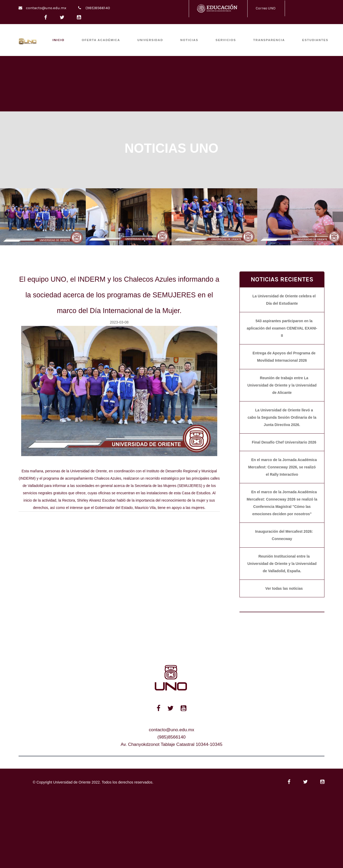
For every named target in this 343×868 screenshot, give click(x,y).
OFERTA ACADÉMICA (101, 40)
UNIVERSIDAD (150, 40)
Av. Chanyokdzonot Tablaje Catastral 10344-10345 (171, 744)
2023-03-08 (119, 322)
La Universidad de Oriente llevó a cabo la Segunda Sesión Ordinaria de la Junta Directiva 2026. (282, 417)
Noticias (189, 40)
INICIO (59, 40)
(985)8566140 (98, 8)
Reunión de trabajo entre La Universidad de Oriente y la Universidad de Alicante (282, 385)
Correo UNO (266, 8)
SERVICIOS (226, 40)
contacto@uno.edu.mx (46, 8)
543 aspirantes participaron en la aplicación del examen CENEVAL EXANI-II (282, 328)
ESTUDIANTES (315, 40)
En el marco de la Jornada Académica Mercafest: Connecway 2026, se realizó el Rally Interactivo (282, 467)
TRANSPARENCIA (269, 40)
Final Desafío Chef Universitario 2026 (284, 442)
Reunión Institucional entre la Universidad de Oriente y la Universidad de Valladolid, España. (282, 564)
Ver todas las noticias (284, 588)
